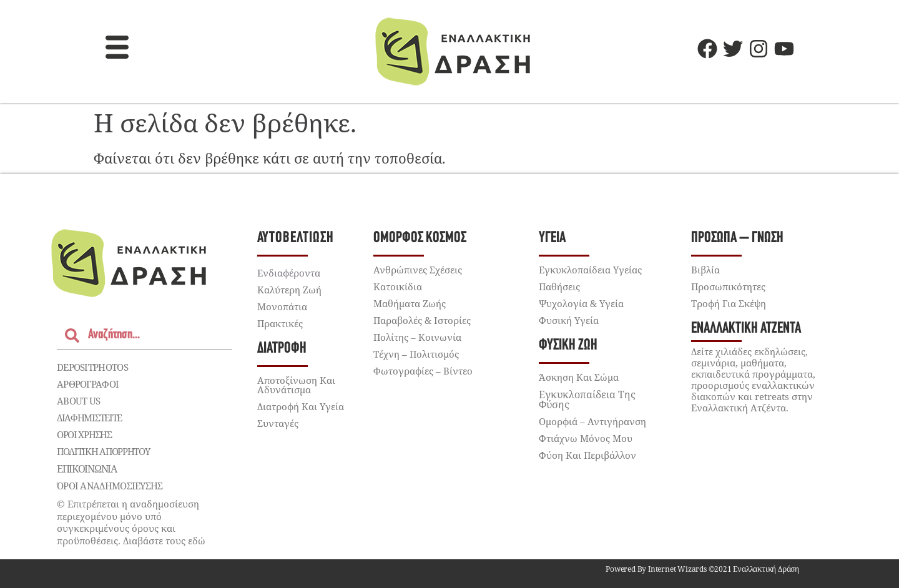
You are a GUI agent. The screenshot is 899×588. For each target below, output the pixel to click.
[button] (117, 49)
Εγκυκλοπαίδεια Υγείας (590, 270)
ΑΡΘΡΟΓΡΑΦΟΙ (88, 384)
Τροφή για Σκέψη (729, 303)
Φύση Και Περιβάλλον (587, 455)
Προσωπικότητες (728, 287)
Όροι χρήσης (84, 434)
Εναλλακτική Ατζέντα (746, 329)
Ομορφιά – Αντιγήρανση (592, 421)
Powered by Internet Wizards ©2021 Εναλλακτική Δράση (702, 569)
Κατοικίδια (398, 287)
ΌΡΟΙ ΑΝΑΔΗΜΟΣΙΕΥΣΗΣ (110, 486)
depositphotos (92, 367)
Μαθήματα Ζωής (410, 303)
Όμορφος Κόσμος (420, 238)
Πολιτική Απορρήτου (103, 451)
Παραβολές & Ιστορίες (422, 320)
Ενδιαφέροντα (289, 273)
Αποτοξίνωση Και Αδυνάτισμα (296, 385)
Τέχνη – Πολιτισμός (416, 354)
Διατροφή (282, 349)
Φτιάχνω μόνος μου (586, 438)
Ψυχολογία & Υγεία (581, 303)
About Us (78, 401)
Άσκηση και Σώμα (579, 377)
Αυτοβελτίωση (296, 238)
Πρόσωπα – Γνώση (737, 238)
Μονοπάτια (282, 306)
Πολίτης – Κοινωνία (417, 337)
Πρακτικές (280, 323)
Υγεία (552, 238)
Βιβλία (705, 270)
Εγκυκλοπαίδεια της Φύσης (587, 399)
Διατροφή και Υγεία (301, 406)
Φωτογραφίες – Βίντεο (423, 371)
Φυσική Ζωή (568, 345)
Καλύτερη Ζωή (289, 290)
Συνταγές (278, 423)
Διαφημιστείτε (89, 418)
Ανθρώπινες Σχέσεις (418, 270)
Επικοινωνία (87, 469)
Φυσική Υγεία (569, 320)
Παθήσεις (559, 287)
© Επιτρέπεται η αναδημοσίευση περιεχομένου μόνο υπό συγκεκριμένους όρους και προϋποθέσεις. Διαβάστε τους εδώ (131, 522)
